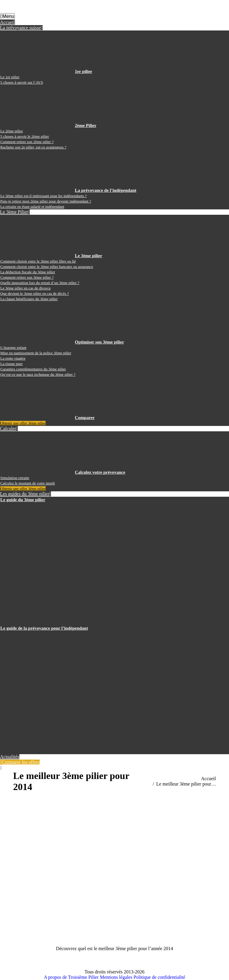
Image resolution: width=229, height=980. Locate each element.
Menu (7, 16)
